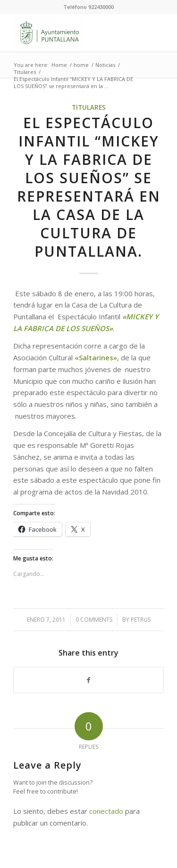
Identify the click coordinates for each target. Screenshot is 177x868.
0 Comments (94, 620)
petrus (141, 620)
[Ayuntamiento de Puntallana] (73, 32)
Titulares (89, 107)
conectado (106, 811)
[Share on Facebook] (88, 680)
